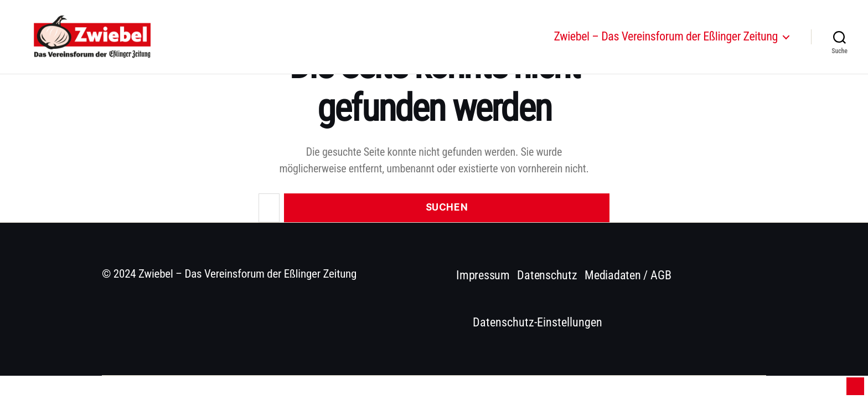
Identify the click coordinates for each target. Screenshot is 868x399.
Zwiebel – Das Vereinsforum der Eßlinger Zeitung (666, 40)
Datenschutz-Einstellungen (538, 322)
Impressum (483, 275)
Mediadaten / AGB (628, 275)
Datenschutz (547, 275)
